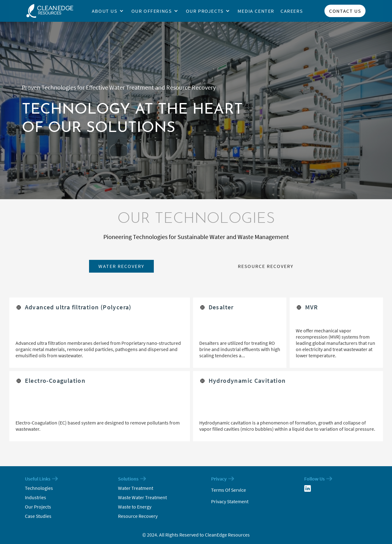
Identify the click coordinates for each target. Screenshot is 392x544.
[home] (50, 11)
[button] (110, 11)
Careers (292, 11)
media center (256, 11)
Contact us (345, 11)
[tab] (121, 266)
